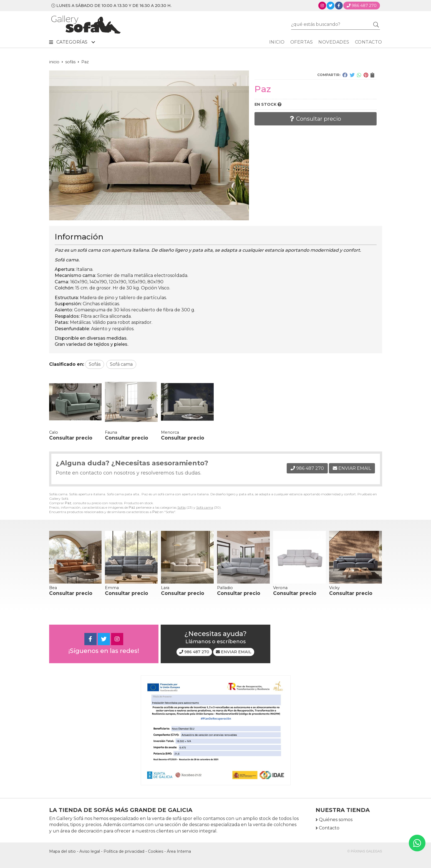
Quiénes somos (336, 820)
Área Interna (179, 851)
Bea (53, 588)
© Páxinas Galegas (365, 851)
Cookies (156, 851)
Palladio (225, 588)
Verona (280, 588)
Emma (112, 588)
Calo (54, 432)
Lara (165, 588)
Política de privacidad (124, 851)
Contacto (329, 828)
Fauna (111, 432)
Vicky (334, 588)
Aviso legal (90, 851)
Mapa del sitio (62, 851)
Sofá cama (205, 507)
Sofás (182, 507)
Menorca (170, 432)
